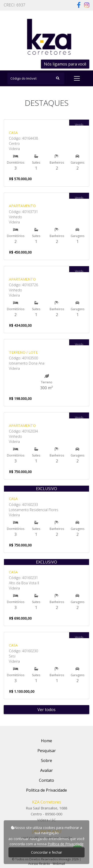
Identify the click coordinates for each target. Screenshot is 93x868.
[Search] (36, 78)
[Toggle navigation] (77, 78)
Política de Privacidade (66, 844)
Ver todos (46, 710)
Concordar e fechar (46, 852)
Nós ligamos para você (65, 64)
